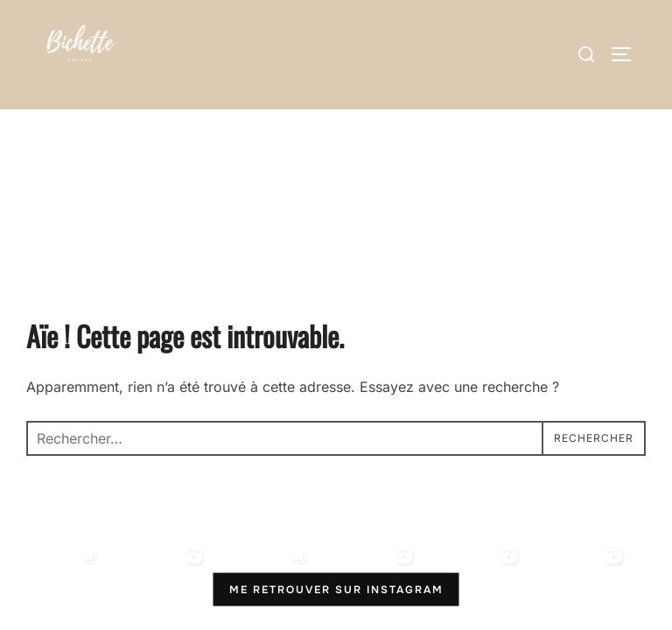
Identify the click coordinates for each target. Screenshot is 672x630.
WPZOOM (616, 567)
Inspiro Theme (520, 567)
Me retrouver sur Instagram (336, 479)
